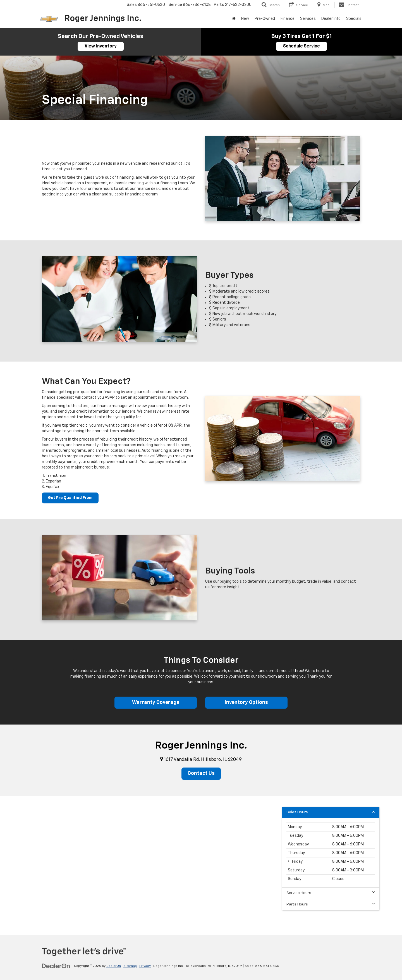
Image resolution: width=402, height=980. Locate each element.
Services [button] (308, 19)
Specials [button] (354, 19)
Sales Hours (331, 812)
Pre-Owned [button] (265, 19)
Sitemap (130, 966)
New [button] (245, 19)
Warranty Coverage (155, 703)
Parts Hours (331, 904)
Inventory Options (246, 703)
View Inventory (101, 46)
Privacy (145, 966)
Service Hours (331, 893)
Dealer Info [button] (331, 19)
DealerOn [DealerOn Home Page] (114, 966)
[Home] (234, 19)
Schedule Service (301, 46)
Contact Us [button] (201, 774)
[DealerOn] (56, 966)
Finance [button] (288, 19)
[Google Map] (201, 866)
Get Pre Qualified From (70, 498)
